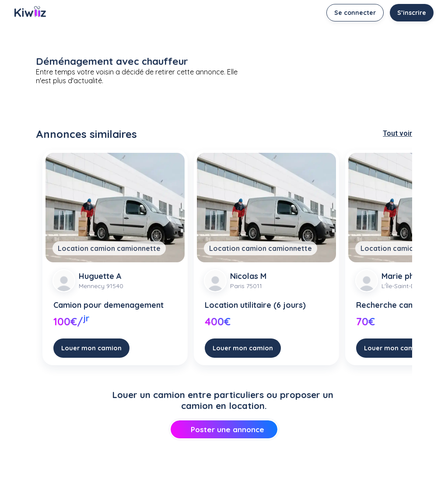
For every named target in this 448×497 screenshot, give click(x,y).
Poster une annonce (224, 429)
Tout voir (397, 133)
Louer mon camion (91, 348)
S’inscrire (412, 13)
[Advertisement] (224, 473)
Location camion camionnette (109, 248)
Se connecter (355, 13)
